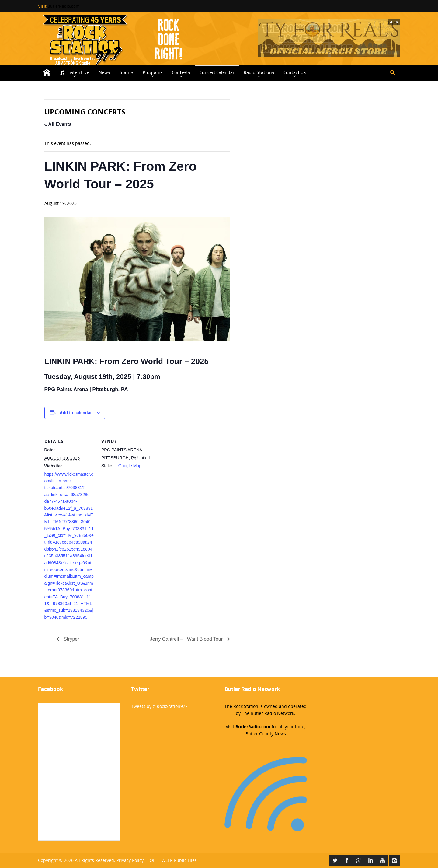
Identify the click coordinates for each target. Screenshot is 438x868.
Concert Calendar (217, 72)
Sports (126, 72)
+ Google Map (128, 466)
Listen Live (75, 73)
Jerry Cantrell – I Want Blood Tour (187, 639)
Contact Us (295, 72)
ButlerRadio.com (63, 6)
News (104, 72)
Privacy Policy (130, 860)
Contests (181, 72)
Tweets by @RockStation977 (159, 706)
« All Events (58, 124)
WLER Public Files (179, 860)
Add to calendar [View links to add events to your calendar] (76, 413)
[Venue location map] (191, 471)
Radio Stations (259, 72)
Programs (153, 72)
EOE (150, 860)
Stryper (71, 639)
